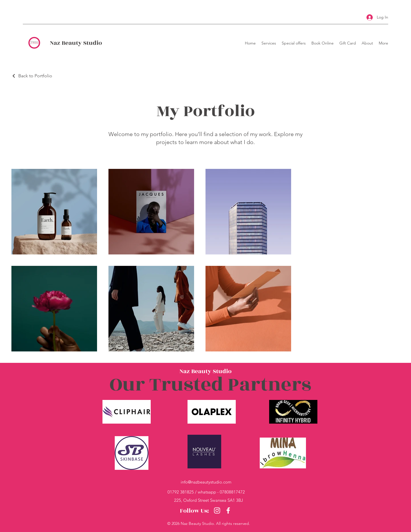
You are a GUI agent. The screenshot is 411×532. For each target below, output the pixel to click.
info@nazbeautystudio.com (206, 482)
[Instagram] (217, 510)
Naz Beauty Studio (76, 43)
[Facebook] (228, 510)
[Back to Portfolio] (32, 76)
